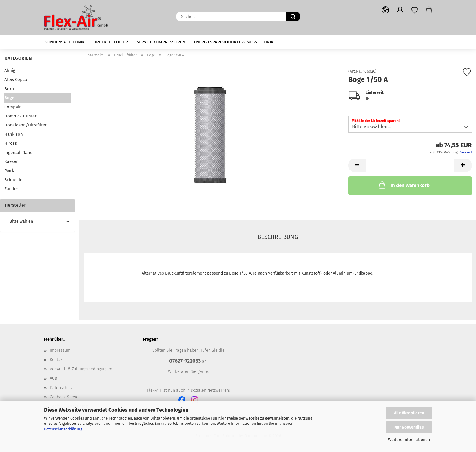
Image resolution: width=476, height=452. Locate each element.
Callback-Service (65, 397)
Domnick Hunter (20, 116)
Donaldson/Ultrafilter (25, 125)
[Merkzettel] (415, 10)
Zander (11, 189)
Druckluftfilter (111, 42)
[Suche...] (293, 17)
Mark (9, 170)
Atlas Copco (16, 79)
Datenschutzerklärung (63, 429)
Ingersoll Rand (19, 153)
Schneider (14, 180)
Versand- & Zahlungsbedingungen (81, 369)
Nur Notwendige (409, 427)
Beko (9, 89)
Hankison (14, 134)
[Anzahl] (410, 165)
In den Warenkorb (404, 185)
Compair (13, 107)
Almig (10, 70)
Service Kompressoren (161, 42)
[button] (386, 10)
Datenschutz (61, 388)
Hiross (11, 143)
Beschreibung (278, 237)
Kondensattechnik (65, 42)
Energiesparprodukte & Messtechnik (234, 42)
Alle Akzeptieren (409, 413)
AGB (53, 378)
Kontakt (57, 360)
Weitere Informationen (409, 440)
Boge (9, 98)
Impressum (60, 350)
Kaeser (11, 161)
